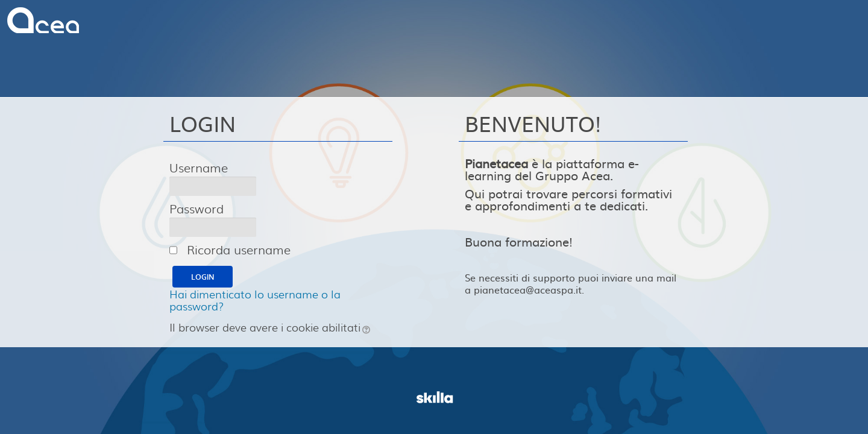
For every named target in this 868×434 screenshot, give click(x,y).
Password (197, 209)
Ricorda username (239, 249)
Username (199, 168)
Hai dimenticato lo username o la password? (255, 300)
